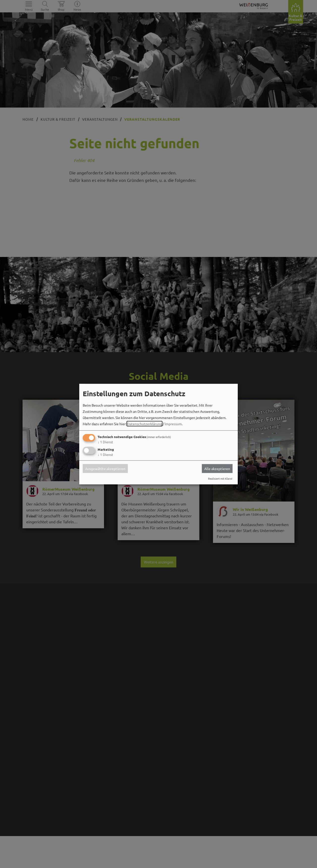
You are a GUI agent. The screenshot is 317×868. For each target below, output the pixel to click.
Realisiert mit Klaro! (220, 478)
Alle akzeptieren (217, 469)
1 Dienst (105, 442)
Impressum (173, 424)
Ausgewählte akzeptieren (105, 469)
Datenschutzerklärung (145, 424)
